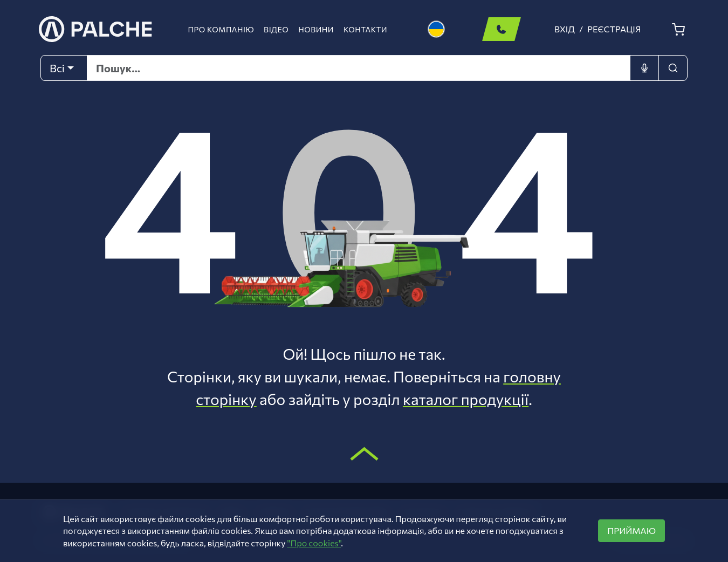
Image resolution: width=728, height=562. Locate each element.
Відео (276, 29)
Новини (316, 29)
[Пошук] (673, 68)
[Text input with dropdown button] (359, 68)
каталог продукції (466, 399)
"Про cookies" (314, 543)
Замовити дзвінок (502, 29)
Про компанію (221, 29)
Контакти (365, 29)
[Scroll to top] (364, 454)
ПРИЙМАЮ (631, 530)
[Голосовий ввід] (644, 68)
